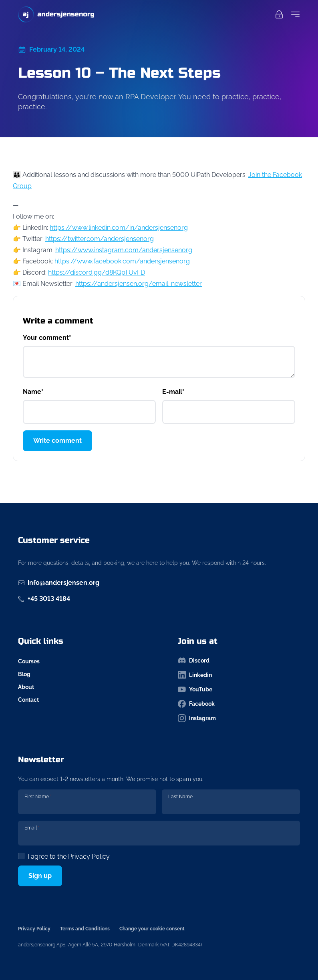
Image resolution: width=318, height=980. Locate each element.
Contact (28, 700)
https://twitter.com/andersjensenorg (100, 239)
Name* (33, 392)
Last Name (180, 797)
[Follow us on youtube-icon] (239, 689)
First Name (38, 797)
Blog (24, 674)
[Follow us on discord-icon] (239, 661)
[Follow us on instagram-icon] (239, 718)
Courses (29, 661)
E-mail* (173, 392)
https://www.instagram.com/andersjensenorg (124, 250)
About (26, 687)
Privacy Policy (89, 856)
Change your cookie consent (152, 929)
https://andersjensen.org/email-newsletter (139, 284)
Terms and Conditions (85, 929)
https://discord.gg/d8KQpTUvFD (97, 272)
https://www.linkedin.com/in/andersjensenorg (119, 228)
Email (32, 828)
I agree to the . (69, 856)
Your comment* (47, 338)
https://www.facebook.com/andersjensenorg (122, 261)
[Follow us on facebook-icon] (239, 704)
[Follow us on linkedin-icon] (239, 675)
